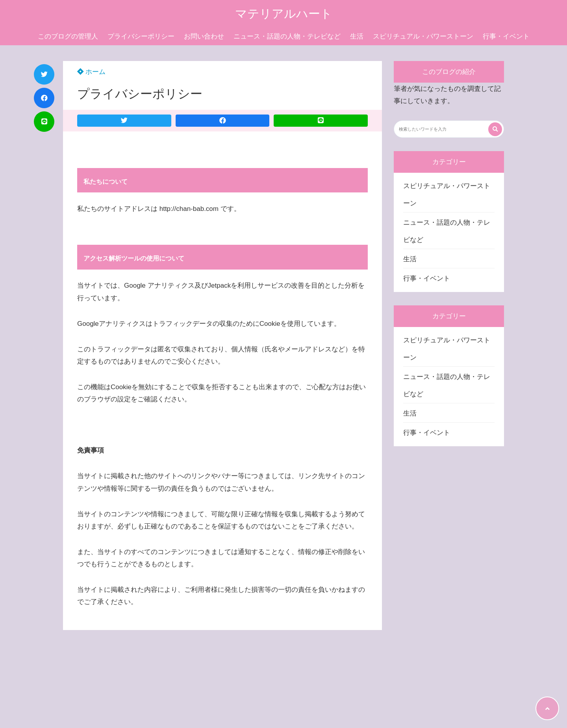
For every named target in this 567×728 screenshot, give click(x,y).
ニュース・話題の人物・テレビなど (287, 36)
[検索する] (495, 129)
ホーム (91, 72)
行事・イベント (506, 36)
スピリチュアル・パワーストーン (423, 36)
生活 (357, 36)
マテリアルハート (284, 14)
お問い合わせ (204, 36)
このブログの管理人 (68, 36)
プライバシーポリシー (141, 36)
